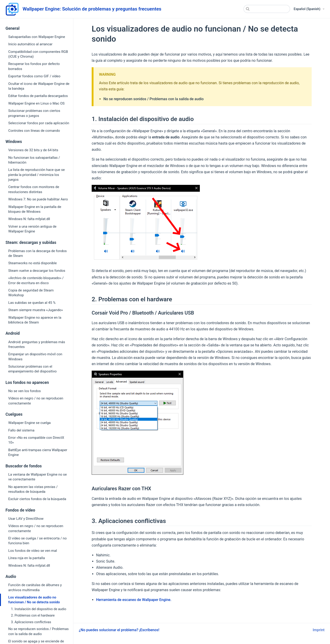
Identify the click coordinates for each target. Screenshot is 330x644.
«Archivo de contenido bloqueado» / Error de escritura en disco (36, 280)
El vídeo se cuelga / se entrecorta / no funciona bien (37, 541)
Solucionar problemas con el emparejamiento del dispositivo (32, 369)
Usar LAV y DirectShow (26, 519)
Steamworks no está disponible (33, 263)
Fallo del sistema (21, 430)
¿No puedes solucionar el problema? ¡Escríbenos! (119, 630)
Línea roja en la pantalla (27, 558)
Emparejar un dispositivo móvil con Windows (35, 357)
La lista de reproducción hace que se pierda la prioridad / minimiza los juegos (37, 175)
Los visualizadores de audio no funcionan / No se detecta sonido (34, 600)
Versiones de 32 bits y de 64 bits (33, 150)
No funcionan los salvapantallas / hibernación (34, 160)
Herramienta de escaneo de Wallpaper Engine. (134, 600)
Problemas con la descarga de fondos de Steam (37, 253)
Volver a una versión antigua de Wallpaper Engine (32, 229)
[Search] (267, 9)
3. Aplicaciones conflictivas (31, 622)
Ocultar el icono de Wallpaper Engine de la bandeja (39, 86)
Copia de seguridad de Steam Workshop (31, 293)
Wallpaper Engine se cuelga (29, 423)
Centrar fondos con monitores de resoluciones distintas (34, 189)
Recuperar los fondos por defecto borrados (34, 66)
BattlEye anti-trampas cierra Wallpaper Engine (38, 452)
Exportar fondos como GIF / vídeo (34, 76)
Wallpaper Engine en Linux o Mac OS (36, 103)
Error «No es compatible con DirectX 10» (36, 440)
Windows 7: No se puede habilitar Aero (38, 199)
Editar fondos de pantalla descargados (38, 96)
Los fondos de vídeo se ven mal (33, 551)
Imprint (319, 630)
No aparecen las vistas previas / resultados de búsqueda (33, 489)
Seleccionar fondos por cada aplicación (39, 123)
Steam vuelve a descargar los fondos (37, 271)
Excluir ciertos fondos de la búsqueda (37, 499)
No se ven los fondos (25, 391)
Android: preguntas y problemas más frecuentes (37, 344)
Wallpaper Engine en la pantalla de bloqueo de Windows (35, 209)
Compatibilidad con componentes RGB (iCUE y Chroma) (38, 54)
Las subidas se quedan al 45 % (32, 303)
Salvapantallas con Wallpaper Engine (37, 37)
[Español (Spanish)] (309, 9)
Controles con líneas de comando (34, 131)
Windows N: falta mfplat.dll (29, 219)
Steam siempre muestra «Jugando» (36, 310)
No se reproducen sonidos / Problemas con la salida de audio (38, 631)
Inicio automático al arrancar (30, 44)
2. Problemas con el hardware (33, 616)
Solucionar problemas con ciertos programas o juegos (34, 113)
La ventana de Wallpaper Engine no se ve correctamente (37, 477)
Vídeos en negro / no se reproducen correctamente (36, 401)
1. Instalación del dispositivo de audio (39, 609)
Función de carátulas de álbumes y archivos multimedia (35, 587)
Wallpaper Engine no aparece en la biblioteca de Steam (35, 320)
